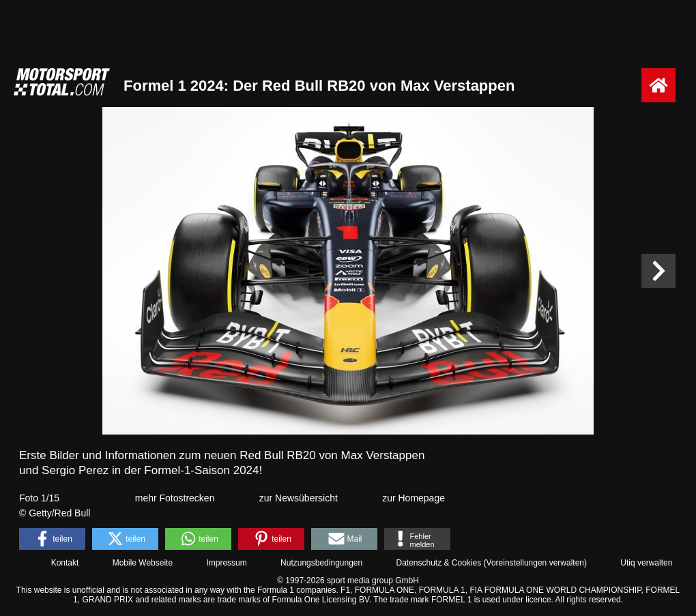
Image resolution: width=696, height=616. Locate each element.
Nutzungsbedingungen (321, 563)
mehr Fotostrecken (175, 498)
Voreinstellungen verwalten (535, 563)
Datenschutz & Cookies (438, 563)
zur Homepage (414, 498)
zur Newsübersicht (299, 498)
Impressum (226, 563)
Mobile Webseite (143, 563)
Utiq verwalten (646, 563)
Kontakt (65, 563)
